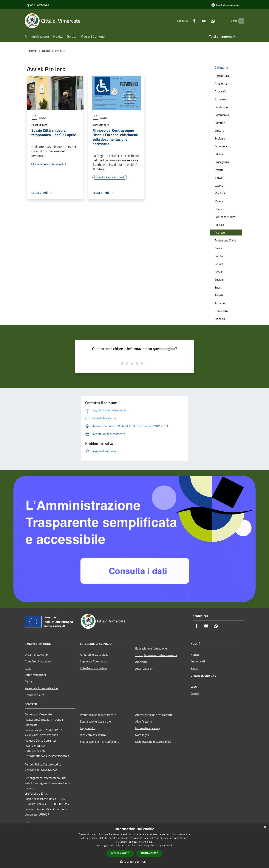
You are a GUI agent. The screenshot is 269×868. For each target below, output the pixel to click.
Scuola (219, 264)
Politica (219, 225)
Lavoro (219, 185)
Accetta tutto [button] (120, 853)
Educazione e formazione (151, 648)
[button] (134, 862)
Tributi (219, 295)
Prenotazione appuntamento (98, 715)
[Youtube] (197, 21)
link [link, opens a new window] (170, 845)
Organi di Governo (36, 655)
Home (33, 51)
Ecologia (220, 138)
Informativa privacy (148, 728)
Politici (29, 681)
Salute (219, 256)
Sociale (219, 280)
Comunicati (198, 661)
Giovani (219, 178)
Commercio (222, 115)
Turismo (220, 303)
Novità (46, 51)
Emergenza (222, 162)
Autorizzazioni (144, 669)
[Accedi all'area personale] (225, 5)
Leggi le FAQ (88, 728)
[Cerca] (240, 21)
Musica (219, 201)
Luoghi (195, 686)
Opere (218, 209)
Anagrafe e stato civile (94, 655)
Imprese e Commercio (94, 661)
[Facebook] (188, 21)
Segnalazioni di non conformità (100, 742)
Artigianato (222, 99)
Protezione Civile (225, 240)
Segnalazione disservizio (95, 721)
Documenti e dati (35, 695)
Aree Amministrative (38, 661)
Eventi (219, 170)
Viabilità (220, 319)
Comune (220, 123)
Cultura (219, 131)
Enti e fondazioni (35, 675)
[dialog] (134, 846)
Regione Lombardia (37, 5)
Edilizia (219, 154)
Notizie (195, 655)
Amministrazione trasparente (154, 715)
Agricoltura (222, 76)
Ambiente (221, 83)
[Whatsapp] (207, 21)
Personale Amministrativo (41, 688)
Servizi (219, 272)
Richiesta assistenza (93, 735)
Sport (218, 287)
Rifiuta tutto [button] (150, 853)
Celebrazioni (222, 107)
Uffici (28, 668)
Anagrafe (220, 91)
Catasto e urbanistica (93, 668)
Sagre (218, 248)
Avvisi (38, 118)
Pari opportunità (225, 217)
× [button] (265, 827)
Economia (221, 146)
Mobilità (220, 193)
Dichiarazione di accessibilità (153, 742)
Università (221, 311)
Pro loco (220, 232)
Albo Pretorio (144, 721)
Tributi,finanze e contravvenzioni (156, 655)
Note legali (142, 735)
